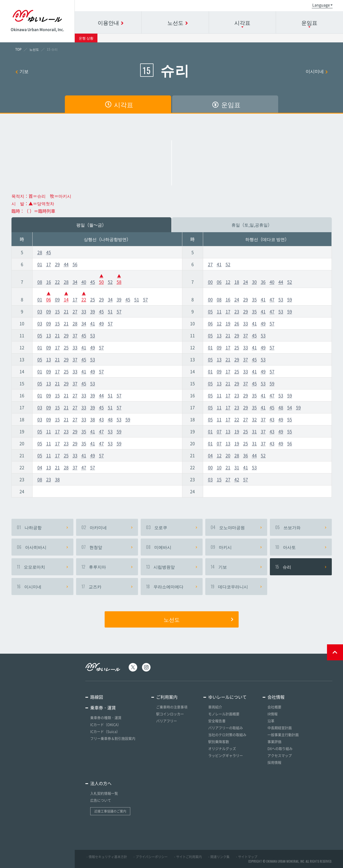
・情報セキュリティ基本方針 (106, 857)
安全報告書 (217, 721)
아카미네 (107, 527)
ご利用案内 (167, 697)
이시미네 (317, 71)
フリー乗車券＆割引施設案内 (113, 738)
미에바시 (172, 547)
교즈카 (107, 586)
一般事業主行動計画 (283, 735)
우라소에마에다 (172, 586)
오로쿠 (172, 527)
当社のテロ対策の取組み (227, 735)
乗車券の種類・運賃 (106, 718)
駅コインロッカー (170, 714)
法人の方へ (101, 783)
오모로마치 (42, 567)
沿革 (271, 721)
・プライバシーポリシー (150, 857)
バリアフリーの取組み (226, 728)
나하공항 (42, 527)
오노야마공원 (236, 527)
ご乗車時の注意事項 (172, 707)
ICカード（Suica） (105, 731)
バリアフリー (167, 721)
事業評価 (274, 742)
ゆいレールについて (227, 697)
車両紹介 (215, 707)
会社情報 (276, 697)
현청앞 (107, 547)
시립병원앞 (172, 567)
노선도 (198, 619)
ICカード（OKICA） (106, 724)
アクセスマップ (280, 755)
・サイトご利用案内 (187, 857)
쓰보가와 (301, 527)
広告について (101, 800)
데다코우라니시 (236, 586)
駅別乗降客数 (219, 742)
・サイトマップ (246, 857)
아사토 (301, 547)
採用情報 (274, 762)
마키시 (236, 547)
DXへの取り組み (280, 748)
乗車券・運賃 (103, 708)
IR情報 (273, 714)
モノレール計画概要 (224, 714)
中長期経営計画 (280, 728)
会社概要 (274, 707)
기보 (22, 71)
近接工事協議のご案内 (110, 811)
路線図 (97, 697)
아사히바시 (42, 547)
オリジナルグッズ (222, 748)
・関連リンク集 (218, 857)
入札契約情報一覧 (104, 793)
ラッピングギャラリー (226, 755)
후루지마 (107, 567)
